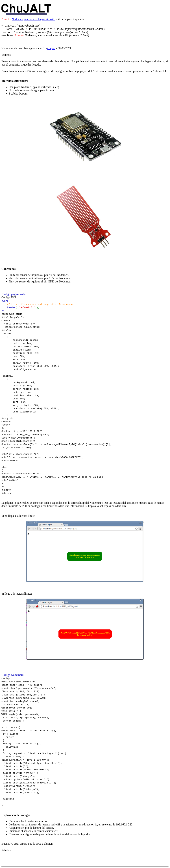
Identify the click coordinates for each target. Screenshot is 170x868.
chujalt (51, 48)
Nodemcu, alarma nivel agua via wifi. (33, 19)
